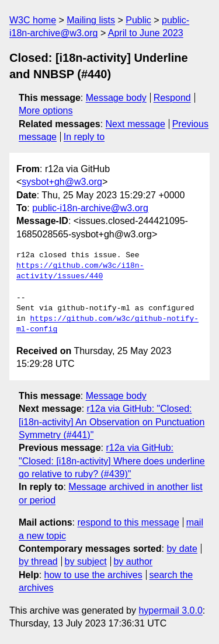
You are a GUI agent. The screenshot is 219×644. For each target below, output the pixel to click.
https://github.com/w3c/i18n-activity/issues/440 (80, 271)
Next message (135, 124)
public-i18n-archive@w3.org (90, 208)
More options (46, 111)
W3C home (33, 20)
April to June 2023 (146, 33)
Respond (172, 98)
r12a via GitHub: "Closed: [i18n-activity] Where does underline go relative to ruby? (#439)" (112, 461)
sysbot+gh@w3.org (62, 182)
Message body (116, 98)
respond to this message (128, 522)
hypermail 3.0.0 (170, 610)
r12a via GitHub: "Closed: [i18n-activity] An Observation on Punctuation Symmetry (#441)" (112, 422)
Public (138, 20)
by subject (86, 561)
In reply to (84, 137)
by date (182, 549)
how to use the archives (93, 575)
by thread (38, 561)
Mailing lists (91, 20)
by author (133, 561)
